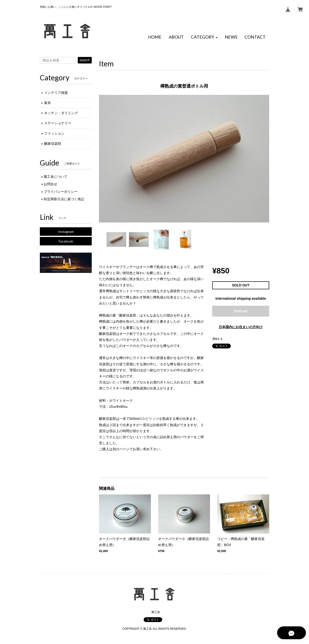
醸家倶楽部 (53, 144)
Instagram (66, 232)
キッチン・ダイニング (61, 113)
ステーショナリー (58, 123)
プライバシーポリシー (61, 192)
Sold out (241, 311)
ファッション (54, 133)
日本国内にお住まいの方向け (241, 327)
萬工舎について (56, 177)
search (85, 60)
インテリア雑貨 (56, 93)
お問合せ (50, 184)
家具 (48, 103)
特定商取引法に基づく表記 (64, 199)
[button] (204, 37)
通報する (218, 339)
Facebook (66, 241)
